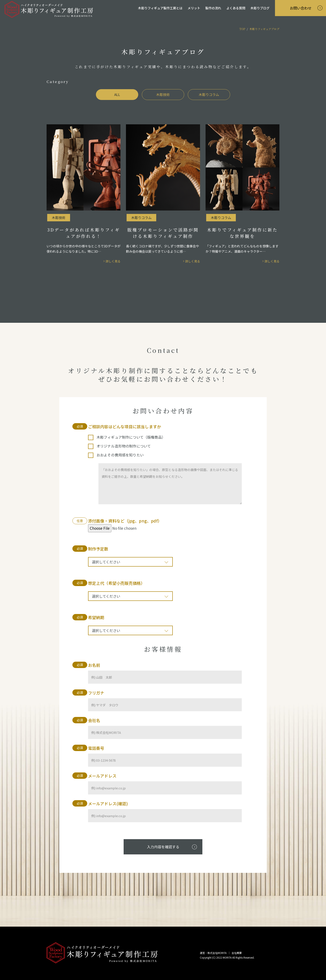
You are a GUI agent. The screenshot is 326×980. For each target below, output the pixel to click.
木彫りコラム (209, 94)
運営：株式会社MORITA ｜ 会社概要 (221, 953)
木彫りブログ (260, 8)
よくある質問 (236, 8)
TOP (242, 29)
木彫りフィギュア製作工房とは (160, 8)
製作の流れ (213, 8)
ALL (117, 94)
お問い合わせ (301, 8)
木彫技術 (163, 94)
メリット (194, 8)
